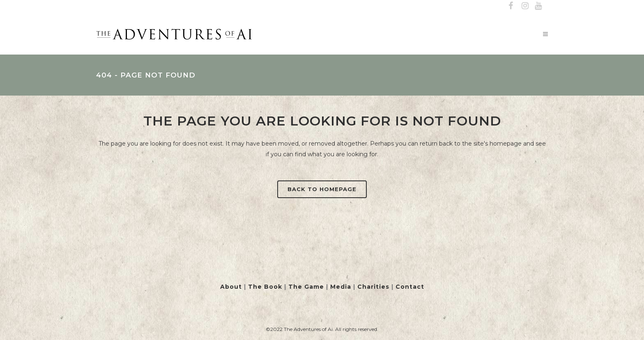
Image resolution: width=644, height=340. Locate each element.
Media (341, 287)
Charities (373, 287)
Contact (410, 287)
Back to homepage (322, 189)
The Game (306, 287)
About (231, 287)
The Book (265, 287)
